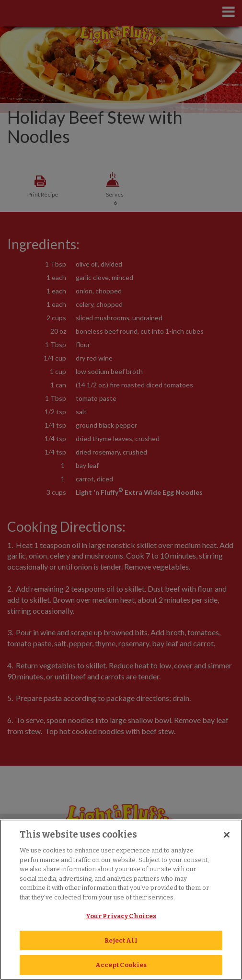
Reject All (121, 940)
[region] (121, 900)
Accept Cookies (121, 965)
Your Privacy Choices (121, 916)
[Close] (227, 835)
